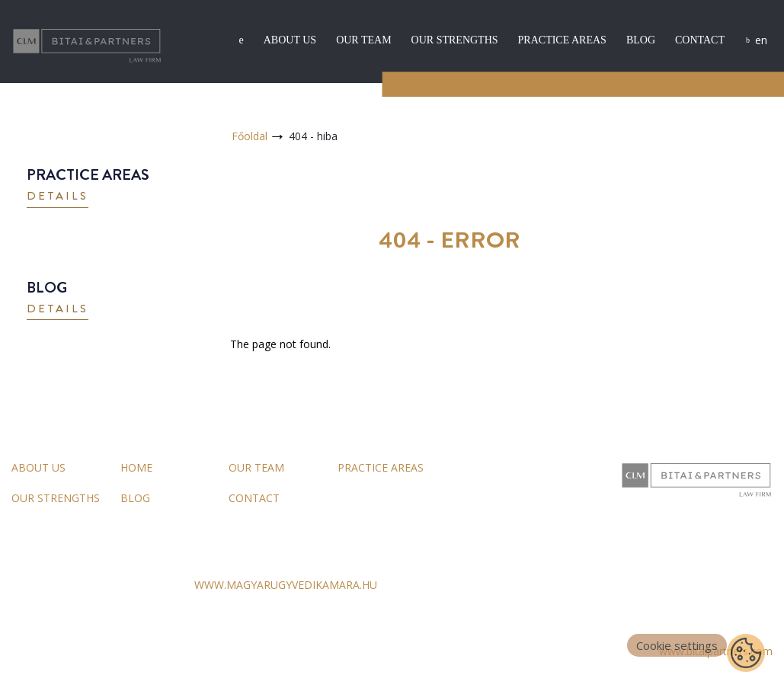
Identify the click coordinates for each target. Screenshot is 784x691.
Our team (363, 40)
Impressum (235, 652)
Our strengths (455, 40)
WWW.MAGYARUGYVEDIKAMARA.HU (286, 585)
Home (136, 467)
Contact (700, 40)
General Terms (48, 652)
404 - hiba (313, 136)
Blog (641, 40)
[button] (58, 198)
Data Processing (146, 652)
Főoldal (250, 136)
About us (290, 40)
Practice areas (562, 40)
